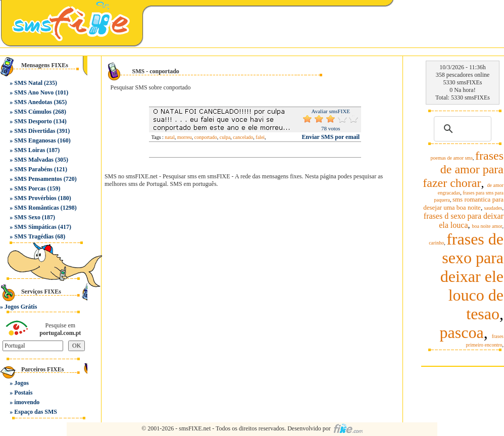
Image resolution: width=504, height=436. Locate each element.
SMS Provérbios (35, 198)
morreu (185, 137)
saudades (493, 208)
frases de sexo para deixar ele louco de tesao (472, 276)
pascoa (462, 332)
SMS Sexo (27, 217)
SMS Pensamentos (38, 179)
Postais (23, 393)
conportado (206, 137)
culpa (225, 137)
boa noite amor (487, 226)
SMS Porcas (30, 188)
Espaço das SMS (36, 412)
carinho (436, 243)
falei (260, 137)
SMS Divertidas (35, 131)
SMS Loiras (30, 150)
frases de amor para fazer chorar (463, 169)
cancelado (243, 137)
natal (169, 137)
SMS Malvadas (34, 160)
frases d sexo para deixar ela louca (464, 221)
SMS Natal (28, 83)
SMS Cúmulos (33, 112)
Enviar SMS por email (331, 137)
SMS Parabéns (33, 169)
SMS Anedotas (33, 102)
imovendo (27, 402)
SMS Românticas (36, 208)
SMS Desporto (33, 121)
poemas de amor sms (451, 158)
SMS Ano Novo (34, 92)
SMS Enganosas (35, 140)
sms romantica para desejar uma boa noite (463, 203)
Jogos (21, 383)
